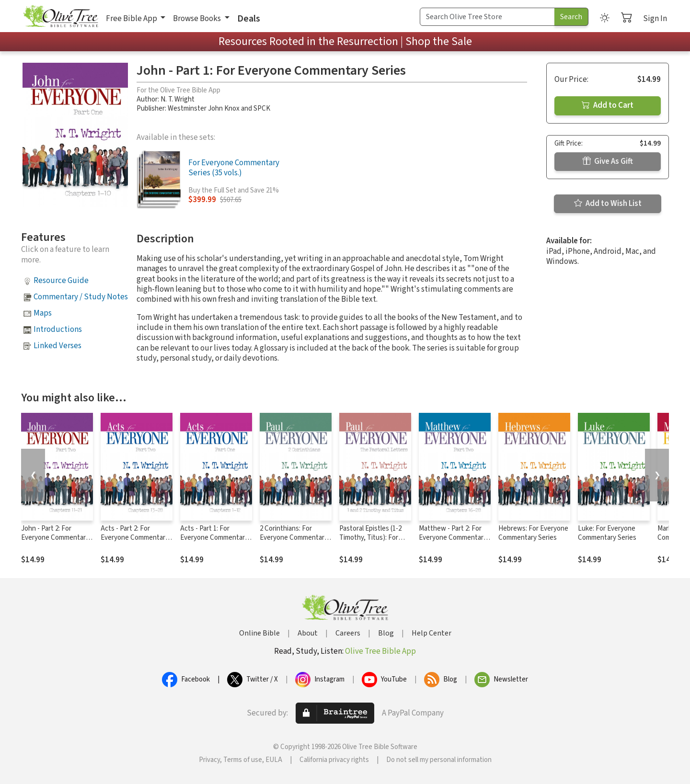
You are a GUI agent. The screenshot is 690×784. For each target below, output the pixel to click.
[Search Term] (487, 17)
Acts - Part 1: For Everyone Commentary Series (214, 538)
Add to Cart (608, 105)
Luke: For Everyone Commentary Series (607, 533)
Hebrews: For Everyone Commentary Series (533, 533)
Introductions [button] (58, 330)
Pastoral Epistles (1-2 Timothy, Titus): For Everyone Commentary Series (373, 542)
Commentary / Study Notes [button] (81, 297)
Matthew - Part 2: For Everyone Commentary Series (453, 538)
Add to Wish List (608, 204)
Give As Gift (608, 161)
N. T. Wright (178, 99)
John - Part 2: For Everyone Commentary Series (55, 538)
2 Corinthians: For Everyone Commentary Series (294, 538)
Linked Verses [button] (57, 346)
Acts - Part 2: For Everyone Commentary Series (135, 538)
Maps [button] (43, 313)
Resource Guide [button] (61, 281)
